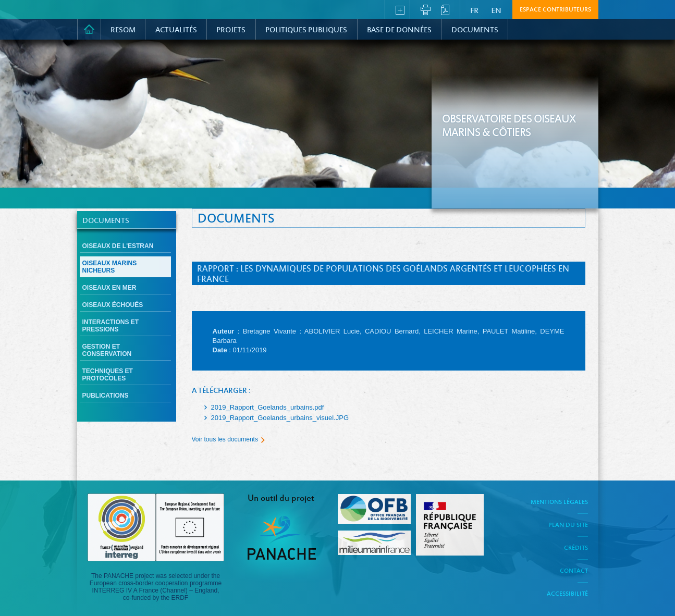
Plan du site (568, 525)
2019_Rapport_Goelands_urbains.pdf (268, 407)
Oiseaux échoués (113, 305)
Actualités (176, 30)
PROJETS (231, 30)
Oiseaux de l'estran (118, 246)
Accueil (89, 29)
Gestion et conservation (107, 350)
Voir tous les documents (225, 439)
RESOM (123, 30)
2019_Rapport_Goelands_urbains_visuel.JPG (280, 418)
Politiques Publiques (306, 30)
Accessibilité (567, 594)
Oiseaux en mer (109, 288)
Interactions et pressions (111, 326)
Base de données (399, 30)
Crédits (576, 548)
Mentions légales (559, 502)
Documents (475, 30)
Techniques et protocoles (108, 375)
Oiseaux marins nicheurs (110, 267)
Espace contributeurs (555, 10)
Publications (106, 396)
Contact (574, 571)
